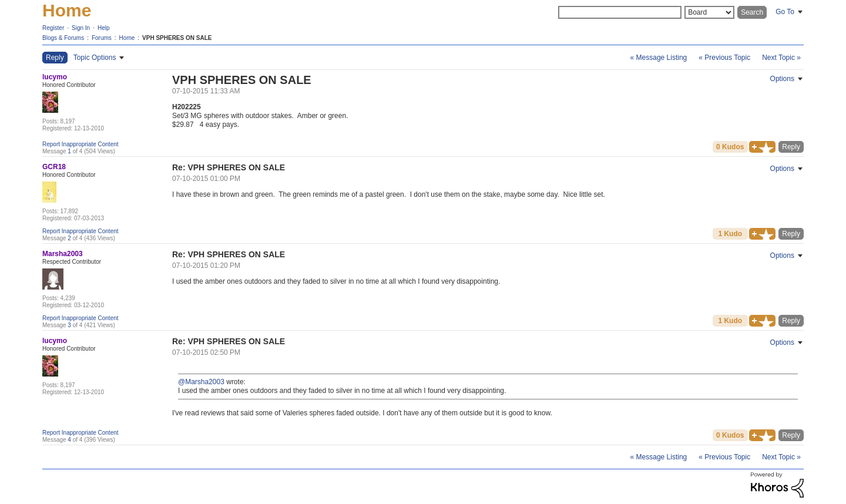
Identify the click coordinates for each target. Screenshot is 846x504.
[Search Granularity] (709, 12)
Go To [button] (785, 12)
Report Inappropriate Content (80, 144)
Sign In (81, 28)
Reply (791, 147)
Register (53, 28)
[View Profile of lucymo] (55, 77)
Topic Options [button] (95, 58)
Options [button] (782, 79)
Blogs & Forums (63, 38)
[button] (762, 147)
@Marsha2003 (201, 382)
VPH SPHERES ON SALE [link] (177, 38)
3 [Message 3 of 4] (69, 325)
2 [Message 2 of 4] (69, 238)
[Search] (620, 12)
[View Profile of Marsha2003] (63, 254)
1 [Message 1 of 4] (69, 151)
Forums (102, 38)
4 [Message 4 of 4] (69, 440)
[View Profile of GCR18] (54, 167)
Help (104, 28)
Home (67, 10)
